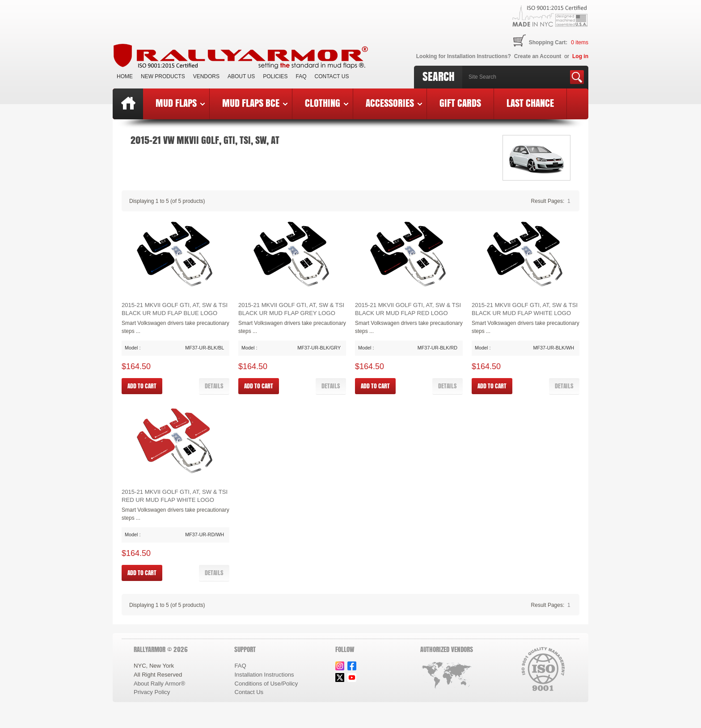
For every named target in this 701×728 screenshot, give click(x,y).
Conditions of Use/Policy (266, 684)
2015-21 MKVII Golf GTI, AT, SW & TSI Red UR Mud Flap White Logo (175, 496)
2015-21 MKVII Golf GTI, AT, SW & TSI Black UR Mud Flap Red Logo (408, 309)
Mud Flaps (180, 103)
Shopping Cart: (548, 42)
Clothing (327, 103)
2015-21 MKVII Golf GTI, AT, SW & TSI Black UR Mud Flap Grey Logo (291, 309)
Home (125, 76)
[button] (214, 386)
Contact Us (332, 76)
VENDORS (206, 76)
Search (439, 76)
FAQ (301, 76)
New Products (163, 76)
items (580, 42)
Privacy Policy (152, 692)
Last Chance (530, 103)
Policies (275, 76)
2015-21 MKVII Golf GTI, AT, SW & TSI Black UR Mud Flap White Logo (525, 309)
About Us (241, 76)
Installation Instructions (264, 675)
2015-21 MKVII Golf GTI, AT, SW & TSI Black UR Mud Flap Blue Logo (175, 309)
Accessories (394, 103)
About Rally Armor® (159, 684)
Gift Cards (460, 103)
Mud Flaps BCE (255, 103)
